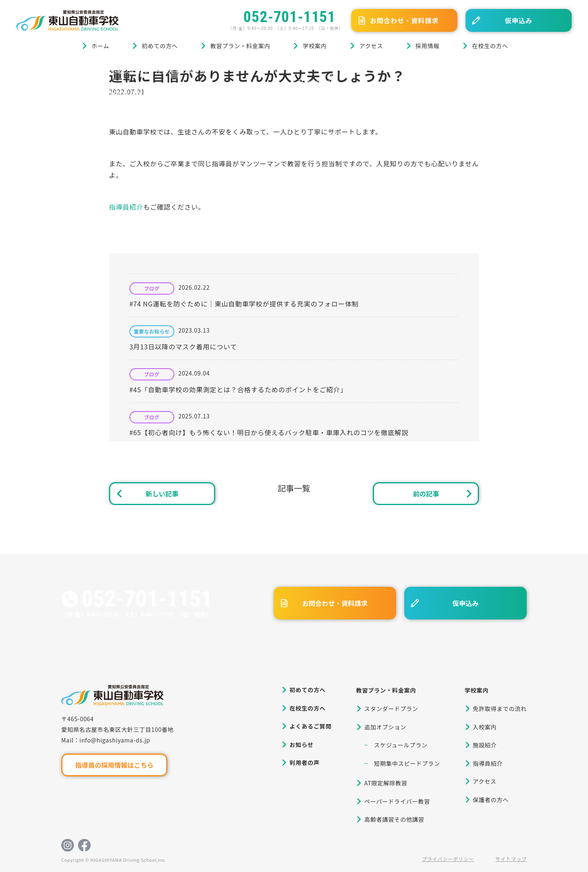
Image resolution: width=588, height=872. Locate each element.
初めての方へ (160, 46)
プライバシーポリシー (448, 859)
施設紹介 (485, 745)
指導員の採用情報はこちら (114, 765)
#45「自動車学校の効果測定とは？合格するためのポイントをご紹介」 (238, 389)
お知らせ (302, 745)
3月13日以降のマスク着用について (183, 347)
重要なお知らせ (152, 331)
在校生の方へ (490, 46)
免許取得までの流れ (500, 709)
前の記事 (426, 494)
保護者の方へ (491, 800)
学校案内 (315, 46)
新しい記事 (162, 494)
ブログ (57, 70)
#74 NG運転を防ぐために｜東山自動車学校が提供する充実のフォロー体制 (244, 304)
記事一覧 (294, 488)
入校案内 (485, 727)
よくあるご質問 (311, 726)
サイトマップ (511, 859)
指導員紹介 (126, 207)
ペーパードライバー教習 (397, 801)
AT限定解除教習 (386, 783)
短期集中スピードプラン (407, 763)
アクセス (371, 46)
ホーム (100, 46)
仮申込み (518, 20)
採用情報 (428, 46)
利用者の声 (305, 762)
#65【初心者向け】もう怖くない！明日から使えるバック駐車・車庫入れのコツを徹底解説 (269, 432)
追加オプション (385, 727)
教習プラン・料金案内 (240, 46)
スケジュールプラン (401, 745)
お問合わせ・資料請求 (404, 20)
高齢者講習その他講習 (394, 819)
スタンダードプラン (391, 709)
